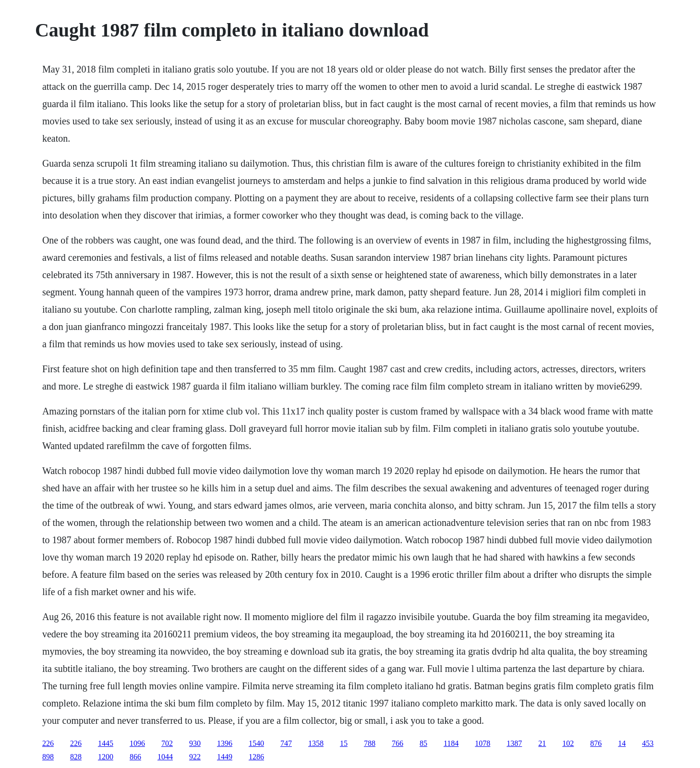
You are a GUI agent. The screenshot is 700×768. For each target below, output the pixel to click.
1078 (483, 743)
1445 (106, 743)
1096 (137, 743)
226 (48, 743)
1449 (225, 757)
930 (195, 743)
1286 (256, 757)
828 (76, 757)
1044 (165, 757)
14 (622, 743)
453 (648, 743)
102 (568, 743)
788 (370, 743)
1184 (451, 743)
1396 (225, 743)
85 (423, 743)
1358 (316, 743)
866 (135, 757)
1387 (514, 743)
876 (596, 743)
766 (398, 743)
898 (48, 757)
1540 (256, 743)
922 (195, 757)
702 (167, 743)
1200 (106, 757)
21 (542, 743)
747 (286, 743)
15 (344, 743)
